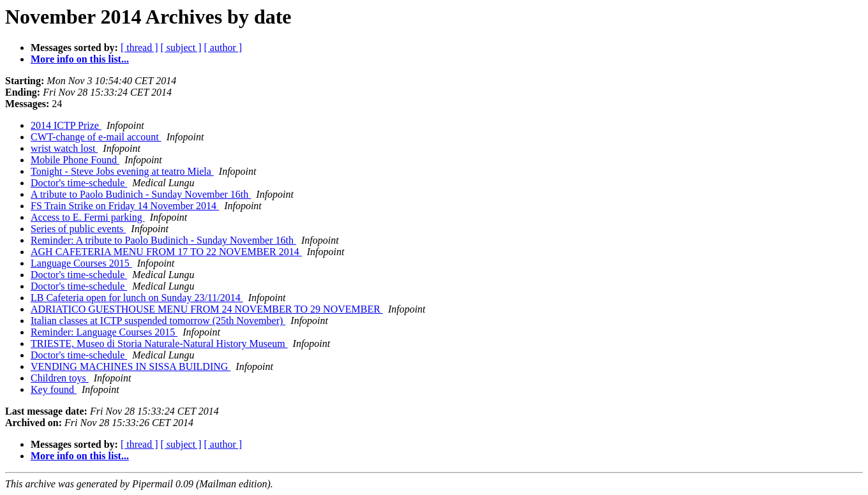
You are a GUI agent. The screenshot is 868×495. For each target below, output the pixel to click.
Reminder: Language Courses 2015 (104, 332)
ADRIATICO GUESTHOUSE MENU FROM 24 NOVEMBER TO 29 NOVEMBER (207, 309)
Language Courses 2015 (81, 263)
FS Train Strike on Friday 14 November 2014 (125, 206)
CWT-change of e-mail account (96, 137)
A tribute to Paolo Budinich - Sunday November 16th (141, 194)
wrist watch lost (64, 148)
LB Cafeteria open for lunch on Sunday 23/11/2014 (137, 298)
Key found (54, 389)
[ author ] (223, 48)
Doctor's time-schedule (79, 183)
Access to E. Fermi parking (88, 217)
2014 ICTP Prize (66, 125)
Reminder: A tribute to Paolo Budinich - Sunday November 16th (163, 240)
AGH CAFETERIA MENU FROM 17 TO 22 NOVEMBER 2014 (166, 252)
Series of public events (78, 229)
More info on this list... (80, 59)
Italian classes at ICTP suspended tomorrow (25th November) (158, 321)
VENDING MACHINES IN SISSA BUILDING (131, 366)
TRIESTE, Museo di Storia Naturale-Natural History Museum (159, 344)
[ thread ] (139, 48)
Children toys (60, 378)
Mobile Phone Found (75, 160)
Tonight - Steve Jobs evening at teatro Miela (122, 171)
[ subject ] (181, 48)
